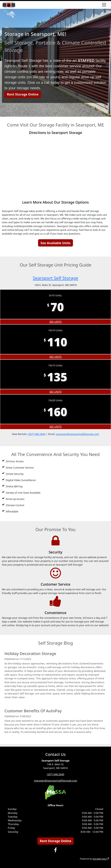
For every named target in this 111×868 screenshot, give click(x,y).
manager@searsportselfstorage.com (77, 434)
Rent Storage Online (23, 94)
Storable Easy (101, 858)
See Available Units (56, 243)
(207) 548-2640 (36, 434)
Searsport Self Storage (56, 278)
